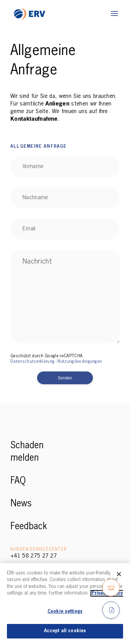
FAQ (18, 481)
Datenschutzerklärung (32, 362)
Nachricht (37, 261)
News (21, 504)
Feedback (29, 527)
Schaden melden (27, 452)
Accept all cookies (65, 631)
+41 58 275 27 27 (34, 556)
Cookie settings (65, 612)
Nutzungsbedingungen (80, 362)
